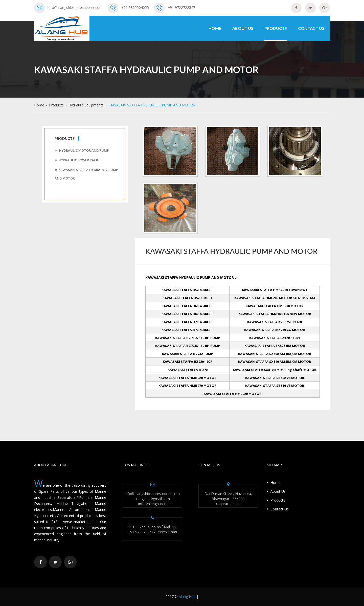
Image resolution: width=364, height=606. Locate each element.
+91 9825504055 (135, 7)
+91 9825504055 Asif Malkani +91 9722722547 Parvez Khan (152, 529)
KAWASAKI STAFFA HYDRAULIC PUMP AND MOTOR (86, 174)
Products (276, 28)
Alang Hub (187, 597)
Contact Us (311, 28)
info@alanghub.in (152, 504)
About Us (243, 28)
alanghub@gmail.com (152, 499)
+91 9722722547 (181, 7)
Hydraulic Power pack (76, 160)
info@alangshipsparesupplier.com (75, 7)
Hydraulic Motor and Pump (82, 151)
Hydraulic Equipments (86, 105)
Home (215, 28)
